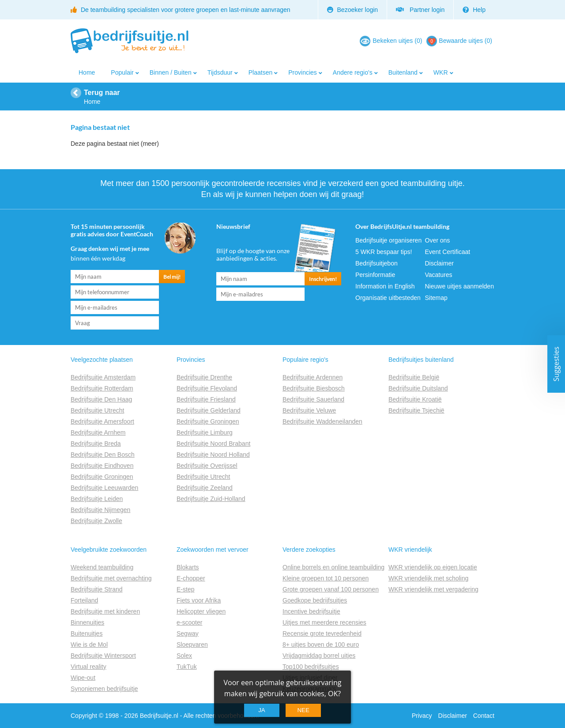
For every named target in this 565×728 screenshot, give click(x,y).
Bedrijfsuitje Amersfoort (102, 421)
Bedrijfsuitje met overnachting (111, 578)
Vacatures (439, 275)
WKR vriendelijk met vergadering (433, 589)
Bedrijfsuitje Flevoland (207, 388)
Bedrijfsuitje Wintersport (103, 656)
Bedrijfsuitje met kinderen (105, 611)
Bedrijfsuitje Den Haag (101, 399)
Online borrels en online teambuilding (333, 567)
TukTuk (187, 667)
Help (474, 10)
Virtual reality (89, 667)
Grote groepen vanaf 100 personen (331, 589)
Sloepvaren (192, 645)
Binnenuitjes (87, 622)
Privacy (422, 716)
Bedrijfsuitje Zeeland (205, 488)
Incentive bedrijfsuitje (311, 611)
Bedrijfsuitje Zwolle (96, 521)
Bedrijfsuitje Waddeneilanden (322, 421)
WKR (441, 72)
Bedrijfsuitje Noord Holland (213, 455)
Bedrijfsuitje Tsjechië (416, 410)
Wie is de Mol (89, 645)
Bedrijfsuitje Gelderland (209, 410)
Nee (303, 710)
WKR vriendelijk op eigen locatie (433, 567)
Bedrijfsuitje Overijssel (207, 466)
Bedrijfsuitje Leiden (97, 499)
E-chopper (191, 578)
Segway (188, 633)
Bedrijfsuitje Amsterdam (103, 377)
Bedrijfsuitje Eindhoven (102, 466)
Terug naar (102, 93)
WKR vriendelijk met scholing (428, 578)
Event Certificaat (448, 252)
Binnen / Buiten (171, 72)
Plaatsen (260, 72)
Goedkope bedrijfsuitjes (315, 600)
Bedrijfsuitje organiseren (388, 240)
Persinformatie (375, 275)
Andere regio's (353, 72)
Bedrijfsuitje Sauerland (313, 399)
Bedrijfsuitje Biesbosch (314, 388)
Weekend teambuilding (102, 567)
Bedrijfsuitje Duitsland (418, 388)
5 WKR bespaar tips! (384, 252)
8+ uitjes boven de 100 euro (321, 645)
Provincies (303, 72)
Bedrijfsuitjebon (377, 263)
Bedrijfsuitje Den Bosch (103, 455)
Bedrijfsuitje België (414, 377)
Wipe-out (83, 678)
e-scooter (189, 622)
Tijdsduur (220, 72)
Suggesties (556, 364)
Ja (262, 710)
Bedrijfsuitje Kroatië (415, 399)
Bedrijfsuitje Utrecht (97, 410)
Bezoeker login (353, 10)
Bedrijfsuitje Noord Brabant (213, 444)
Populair (122, 72)
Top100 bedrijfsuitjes (311, 667)
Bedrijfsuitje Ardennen (313, 377)
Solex (184, 656)
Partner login (420, 10)
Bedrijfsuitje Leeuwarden (104, 488)
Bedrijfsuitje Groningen (102, 477)
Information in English (385, 286)
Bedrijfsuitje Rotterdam (102, 388)
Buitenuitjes (87, 633)
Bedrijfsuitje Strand (97, 589)
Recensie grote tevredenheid (322, 633)
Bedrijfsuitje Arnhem (98, 432)
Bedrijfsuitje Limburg (205, 432)
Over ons (438, 240)
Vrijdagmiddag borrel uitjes (319, 656)
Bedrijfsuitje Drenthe (204, 377)
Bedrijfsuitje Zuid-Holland (211, 499)
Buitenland (403, 72)
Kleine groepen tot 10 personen (326, 578)
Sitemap (436, 298)
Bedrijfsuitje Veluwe (309, 410)
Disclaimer (439, 263)
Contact (484, 716)
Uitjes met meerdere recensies (324, 622)
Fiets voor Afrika (199, 600)
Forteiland (84, 600)
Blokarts (188, 567)
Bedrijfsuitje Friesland (206, 399)
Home (87, 72)
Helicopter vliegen (201, 611)
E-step (185, 589)
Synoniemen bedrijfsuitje (104, 689)
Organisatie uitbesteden (388, 298)
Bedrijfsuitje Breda (96, 444)
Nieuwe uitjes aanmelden (460, 286)
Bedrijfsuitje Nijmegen (100, 510)
